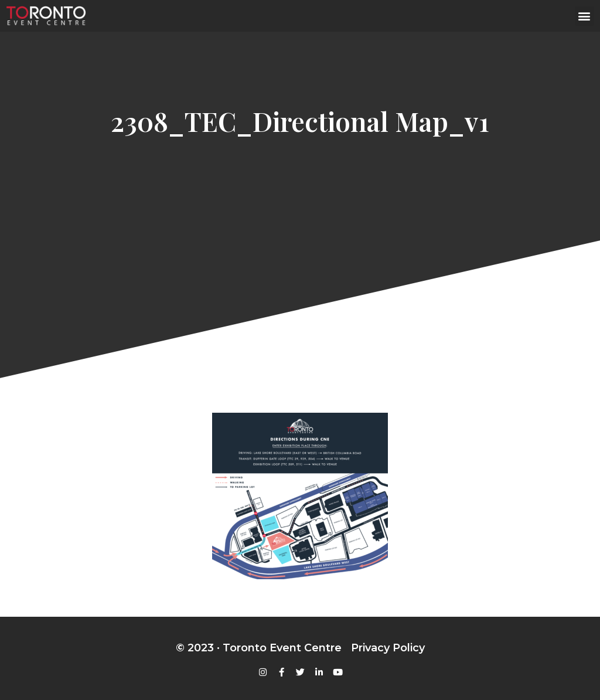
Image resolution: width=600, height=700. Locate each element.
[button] (584, 16)
